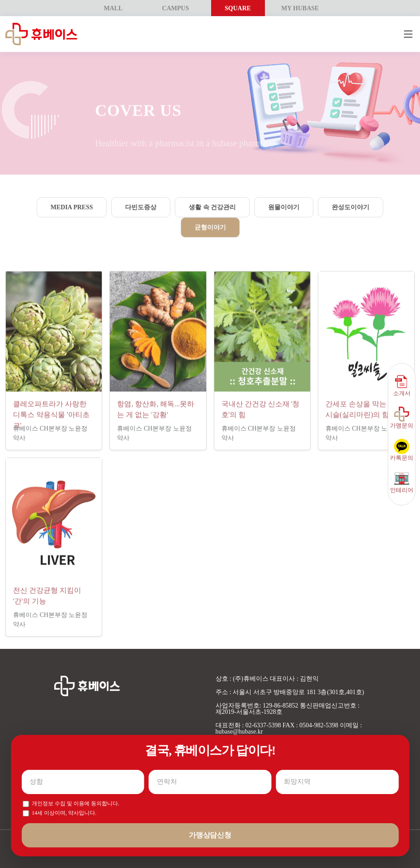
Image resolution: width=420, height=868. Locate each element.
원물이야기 (284, 207)
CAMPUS (176, 8)
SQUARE (238, 8)
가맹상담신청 (210, 835)
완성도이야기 (351, 207)
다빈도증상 (141, 207)
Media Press (72, 207)
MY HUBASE (300, 8)
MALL (113, 8)
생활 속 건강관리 (212, 207)
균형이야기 (210, 227)
